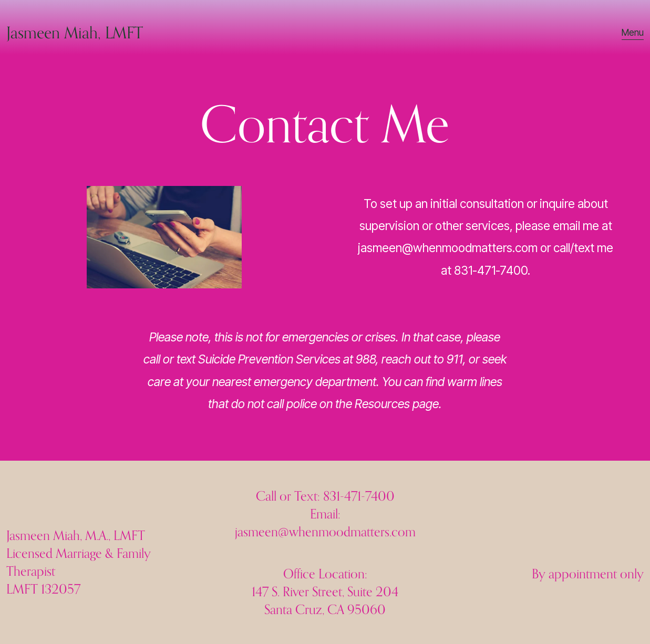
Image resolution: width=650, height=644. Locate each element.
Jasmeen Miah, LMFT (75, 32)
